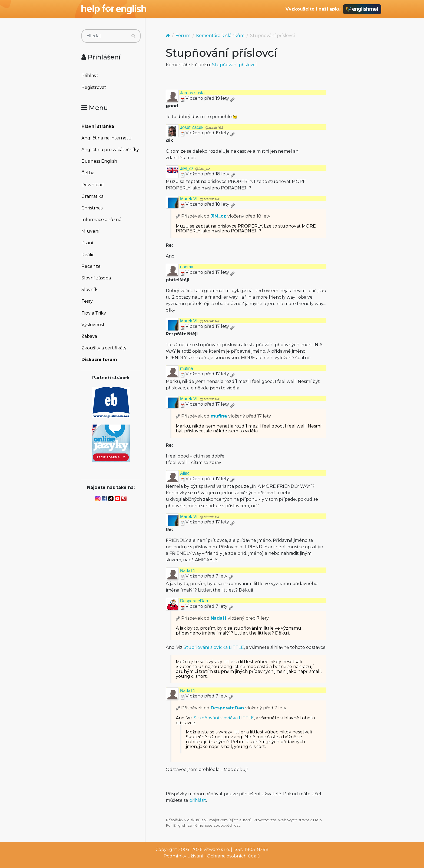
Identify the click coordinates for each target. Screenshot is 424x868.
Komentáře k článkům (220, 36)
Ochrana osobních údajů (234, 856)
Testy (87, 301)
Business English (99, 161)
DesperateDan (194, 601)
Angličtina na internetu (107, 138)
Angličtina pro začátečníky (110, 150)
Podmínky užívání (183, 856)
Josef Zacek (202, 127)
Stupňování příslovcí (234, 65)
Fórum (183, 36)
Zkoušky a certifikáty (104, 348)
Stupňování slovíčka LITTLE (214, 647)
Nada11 (188, 571)
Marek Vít (200, 199)
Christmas (92, 208)
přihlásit (198, 800)
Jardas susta (192, 93)
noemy (187, 267)
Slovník (90, 290)
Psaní (87, 243)
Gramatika (92, 196)
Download (93, 185)
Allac (185, 473)
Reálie (88, 255)
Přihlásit (90, 76)
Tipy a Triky (94, 313)
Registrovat (94, 87)
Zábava (89, 336)
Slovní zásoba (96, 278)
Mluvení (90, 231)
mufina (187, 368)
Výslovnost (93, 325)
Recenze (91, 266)
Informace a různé (101, 220)
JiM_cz (195, 168)
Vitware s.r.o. (217, 849)
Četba (88, 173)
